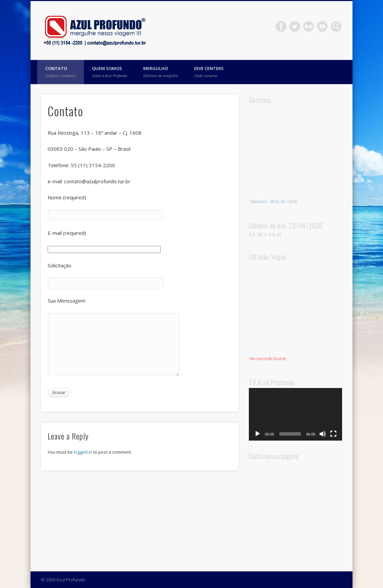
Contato (61, 72)
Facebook (281, 26)
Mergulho (161, 72)
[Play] (258, 434)
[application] (296, 414)
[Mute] (323, 434)
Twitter (295, 26)
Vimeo (322, 26)
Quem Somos (110, 72)
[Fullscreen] (333, 434)
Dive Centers (209, 72)
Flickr (309, 26)
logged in (83, 452)
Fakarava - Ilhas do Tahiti (274, 202)
